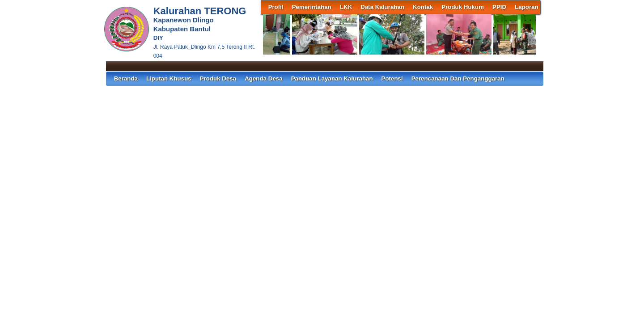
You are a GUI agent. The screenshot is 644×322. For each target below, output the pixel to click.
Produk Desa (218, 78)
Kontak (423, 7)
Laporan (527, 7)
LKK (346, 7)
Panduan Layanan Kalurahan (332, 78)
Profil (276, 7)
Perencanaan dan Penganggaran (458, 78)
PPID (499, 7)
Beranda (126, 78)
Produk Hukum (463, 7)
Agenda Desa (263, 78)
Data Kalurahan (382, 7)
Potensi (392, 78)
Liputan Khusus (169, 78)
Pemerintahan (312, 7)
